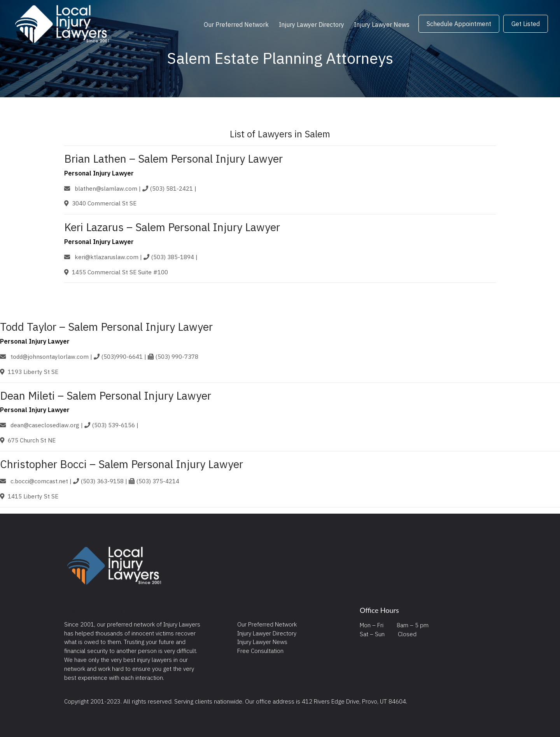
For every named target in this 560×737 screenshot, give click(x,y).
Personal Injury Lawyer (99, 173)
